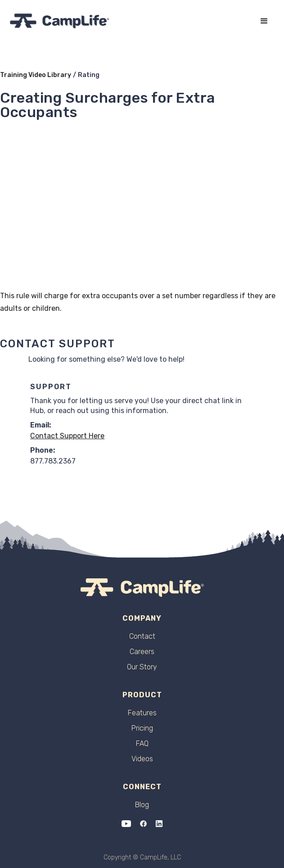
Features (142, 713)
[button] (264, 21)
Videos (142, 759)
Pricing (142, 728)
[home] (60, 21)
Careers (142, 652)
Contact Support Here (67, 436)
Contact (142, 636)
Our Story (142, 667)
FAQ (142, 744)
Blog (142, 805)
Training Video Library (36, 75)
